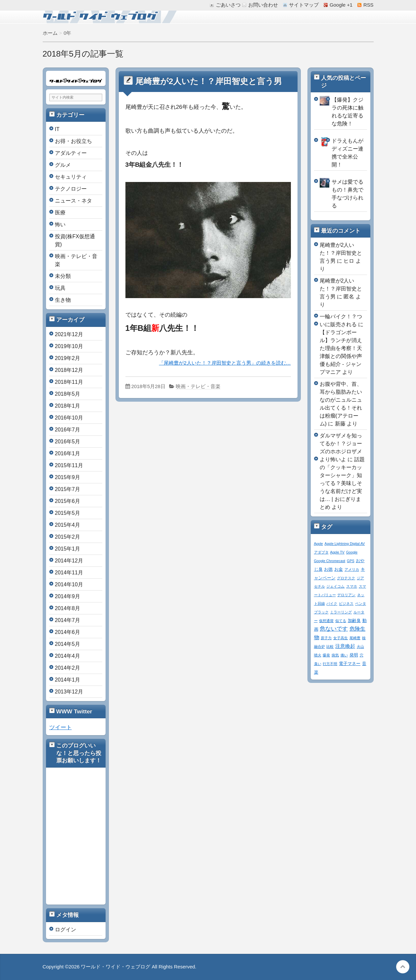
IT (57, 129)
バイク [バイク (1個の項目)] (332, 603)
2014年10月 (69, 584)
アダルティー (71, 153)
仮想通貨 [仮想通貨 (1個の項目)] (326, 621)
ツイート (61, 727)
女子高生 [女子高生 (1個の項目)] (341, 638)
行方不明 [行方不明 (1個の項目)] (330, 664)
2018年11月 (69, 382)
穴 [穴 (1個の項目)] (362, 655)
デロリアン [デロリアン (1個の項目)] (346, 595)
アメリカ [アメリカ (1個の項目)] (352, 569)
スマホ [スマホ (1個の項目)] (352, 586)
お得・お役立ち (73, 141)
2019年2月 (68, 358)
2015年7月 (68, 489)
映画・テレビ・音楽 (198, 386)
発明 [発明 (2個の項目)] (354, 655)
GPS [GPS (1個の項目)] (351, 561)
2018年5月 (68, 394)
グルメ (63, 165)
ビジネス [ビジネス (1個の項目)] (346, 603)
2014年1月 (68, 680)
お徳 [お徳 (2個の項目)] (328, 569)
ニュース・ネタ (73, 201)
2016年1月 (68, 453)
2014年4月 (68, 656)
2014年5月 (68, 644)
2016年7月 (68, 430)
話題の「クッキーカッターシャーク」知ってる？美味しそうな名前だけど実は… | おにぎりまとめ (342, 483)
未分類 (63, 276)
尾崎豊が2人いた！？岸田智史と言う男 (209, 81)
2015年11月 (69, 465)
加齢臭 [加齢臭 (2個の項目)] (354, 621)
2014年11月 (69, 573)
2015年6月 (68, 501)
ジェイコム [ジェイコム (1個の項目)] (335, 586)
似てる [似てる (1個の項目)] (341, 621)
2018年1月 (68, 406)
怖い (60, 224)
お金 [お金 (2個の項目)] (339, 569)
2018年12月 (69, 370)
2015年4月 (68, 525)
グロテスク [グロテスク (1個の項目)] (346, 578)
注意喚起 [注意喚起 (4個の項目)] (345, 646)
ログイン (66, 930)
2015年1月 (68, 549)
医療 (60, 213)
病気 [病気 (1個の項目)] (335, 655)
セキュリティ (71, 177)
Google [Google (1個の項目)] (352, 552)
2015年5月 (68, 513)
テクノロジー (71, 189)
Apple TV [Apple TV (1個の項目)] (337, 552)
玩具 (60, 288)
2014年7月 (68, 620)
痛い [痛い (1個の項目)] (344, 655)
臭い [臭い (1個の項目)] (318, 664)
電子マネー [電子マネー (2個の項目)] (350, 664)
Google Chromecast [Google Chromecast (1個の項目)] (330, 561)
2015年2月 (68, 537)
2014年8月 (68, 608)
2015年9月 (68, 477)
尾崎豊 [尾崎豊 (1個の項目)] (355, 638)
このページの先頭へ (403, 967)
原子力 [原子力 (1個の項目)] (326, 638)
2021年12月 (69, 334)
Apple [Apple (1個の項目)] (319, 544)
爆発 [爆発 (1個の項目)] (326, 655)
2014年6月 (68, 632)
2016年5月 (68, 442)
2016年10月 (69, 418)
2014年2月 (68, 668)
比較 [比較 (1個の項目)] (330, 646)
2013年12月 (69, 692)
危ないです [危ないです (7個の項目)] (334, 629)
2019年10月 (69, 346)
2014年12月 (69, 561)
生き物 (63, 300)
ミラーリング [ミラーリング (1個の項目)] (341, 612)
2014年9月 (68, 596)
